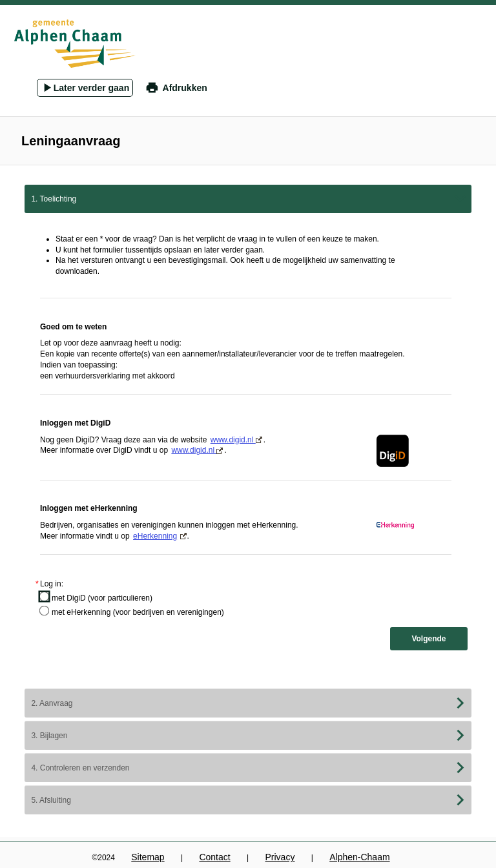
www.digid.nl (236, 440)
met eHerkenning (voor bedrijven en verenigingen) (138, 612)
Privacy (280, 857)
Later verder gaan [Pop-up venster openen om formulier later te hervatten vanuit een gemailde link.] (92, 88)
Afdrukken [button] (185, 88)
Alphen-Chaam (359, 857)
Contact (214, 857)
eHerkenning (155, 536)
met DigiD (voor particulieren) (102, 598)
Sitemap (148, 857)
